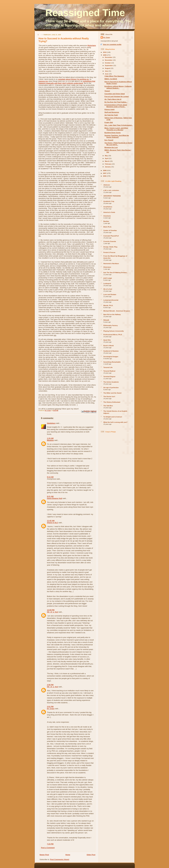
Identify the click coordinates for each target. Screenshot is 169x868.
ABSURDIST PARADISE (112, 196)
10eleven (107, 185)
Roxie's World (109, 346)
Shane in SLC (53, 523)
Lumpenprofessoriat (111, 300)
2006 (105, 176)
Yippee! (107, 91)
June (107, 74)
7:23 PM (50, 844)
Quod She (107, 340)
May (107, 156)
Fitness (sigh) (110, 109)
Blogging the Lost (111, 147)
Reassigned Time (85, 13)
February (108, 164)
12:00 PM (51, 610)
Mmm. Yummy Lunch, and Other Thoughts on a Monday (116, 129)
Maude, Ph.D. (108, 305)
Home (68, 855)
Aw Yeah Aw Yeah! (111, 115)
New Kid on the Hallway (112, 314)
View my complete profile (112, 44)
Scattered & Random (111, 351)
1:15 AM (50, 438)
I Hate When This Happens (114, 76)
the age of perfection (111, 387)
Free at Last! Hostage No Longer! (117, 96)
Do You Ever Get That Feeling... (116, 102)
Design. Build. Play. (111, 247)
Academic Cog (109, 201)
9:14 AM (50, 477)
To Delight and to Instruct (113, 417)
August (108, 68)
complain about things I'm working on (73, 79)
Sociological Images (111, 357)
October (108, 63)
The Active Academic (111, 382)
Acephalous (108, 207)
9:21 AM (50, 496)
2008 (105, 170)
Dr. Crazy (51, 709)
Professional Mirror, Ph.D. (113, 335)
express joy (43, 81)
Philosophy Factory (111, 325)
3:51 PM (50, 707)
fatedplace (51, 423)
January (108, 167)
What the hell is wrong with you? (115, 422)
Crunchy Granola (110, 241)
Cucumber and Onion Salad (115, 94)
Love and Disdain (110, 294)
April (107, 158)
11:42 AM (51, 521)
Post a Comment (48, 848)
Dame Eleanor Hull (55, 498)
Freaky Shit (109, 122)
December (109, 57)
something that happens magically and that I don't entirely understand (67, 82)
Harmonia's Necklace (111, 263)
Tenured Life (108, 367)
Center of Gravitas (110, 230)
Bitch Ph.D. (108, 227)
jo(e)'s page (108, 278)
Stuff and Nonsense (112, 112)
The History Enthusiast (112, 402)
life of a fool (108, 289)
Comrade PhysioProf (111, 236)
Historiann (92, 45)
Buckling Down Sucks (113, 133)
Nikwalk (106, 320)
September (109, 65)
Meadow (50, 440)
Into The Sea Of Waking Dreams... (116, 272)
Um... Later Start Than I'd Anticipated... (119, 125)
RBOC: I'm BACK (111, 79)
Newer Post (44, 855)
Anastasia (107, 216)
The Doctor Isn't (109, 396)
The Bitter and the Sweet (112, 393)
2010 (105, 52)
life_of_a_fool (53, 612)
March (107, 161)
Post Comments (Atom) (60, 859)
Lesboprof (107, 283)
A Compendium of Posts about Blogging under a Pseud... (116, 106)
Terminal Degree (109, 376)
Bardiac (106, 221)
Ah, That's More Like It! (113, 99)
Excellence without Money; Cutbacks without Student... (118, 87)
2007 (105, 173)
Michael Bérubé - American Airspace (117, 311)
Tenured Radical (109, 371)
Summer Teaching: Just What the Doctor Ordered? (117, 136)
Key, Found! (109, 140)
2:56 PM (50, 685)
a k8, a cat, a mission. (111, 190)
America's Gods (109, 212)
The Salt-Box (108, 406)
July (107, 71)
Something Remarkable (112, 362)
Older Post (91, 855)
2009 (105, 55)
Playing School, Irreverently (114, 331)
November (109, 60)
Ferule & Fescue (109, 252)
